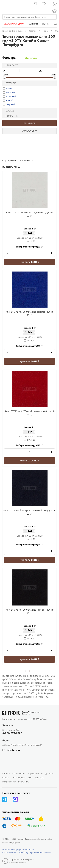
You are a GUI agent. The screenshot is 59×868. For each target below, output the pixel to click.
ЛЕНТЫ (46, 24)
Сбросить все (31, 58)
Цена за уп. (11, 65)
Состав (9, 111)
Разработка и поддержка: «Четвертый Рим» (21, 861)
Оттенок (10, 83)
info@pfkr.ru (14, 750)
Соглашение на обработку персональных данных (27, 852)
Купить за (29, 262)
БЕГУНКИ (33, 24)
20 (20, 167)
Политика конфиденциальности (18, 849)
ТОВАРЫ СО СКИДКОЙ (13, 24)
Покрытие (11, 116)
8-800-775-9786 (12, 733)
